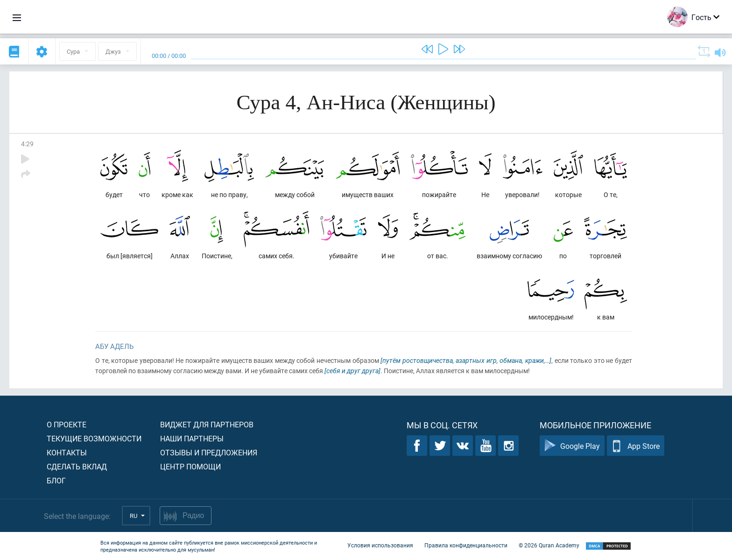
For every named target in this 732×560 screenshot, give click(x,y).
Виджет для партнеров (207, 424)
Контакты (67, 452)
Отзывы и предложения (209, 452)
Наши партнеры (192, 438)
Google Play (572, 446)
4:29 (27, 144)
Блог (56, 480)
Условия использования (380, 545)
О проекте (67, 424)
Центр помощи (190, 466)
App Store (636, 446)
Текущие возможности (94, 438)
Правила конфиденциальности (466, 545)
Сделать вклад (77, 466)
